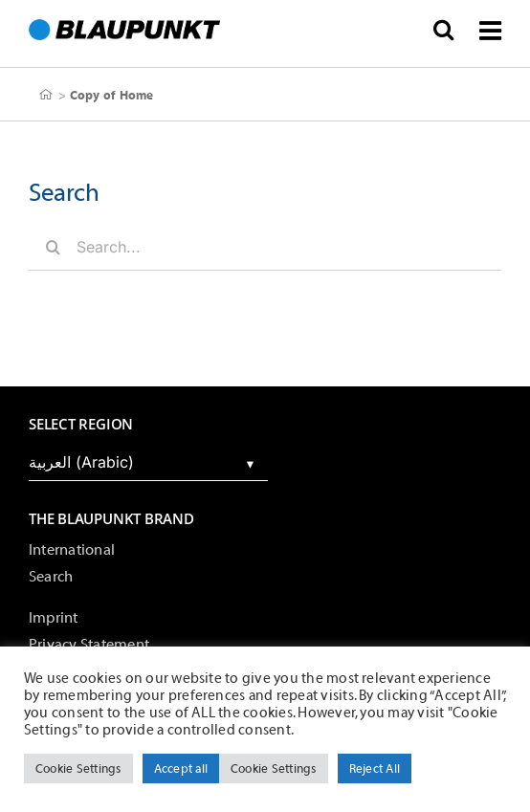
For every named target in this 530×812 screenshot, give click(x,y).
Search (51, 577)
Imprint (54, 618)
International (72, 550)
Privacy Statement (89, 645)
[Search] (53, 247)
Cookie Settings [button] (78, 768)
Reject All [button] (375, 768)
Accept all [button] (181, 768)
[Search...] (265, 247)
